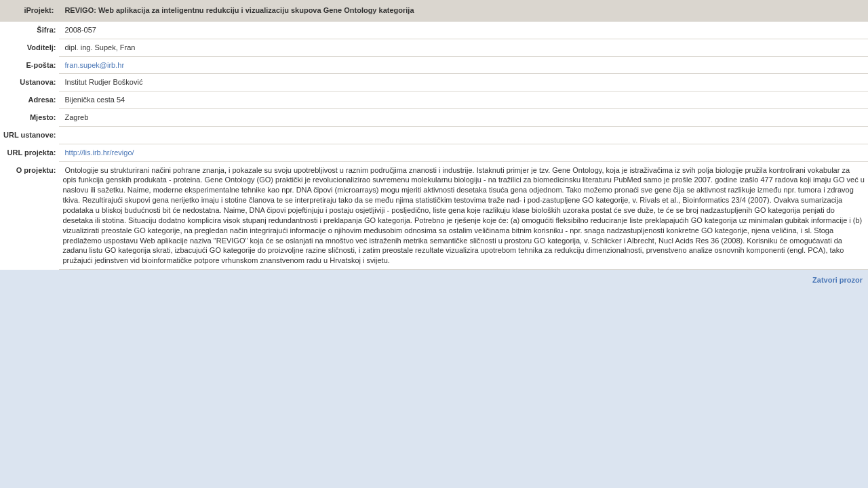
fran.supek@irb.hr (93, 65)
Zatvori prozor (837, 280)
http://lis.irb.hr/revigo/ (98, 152)
